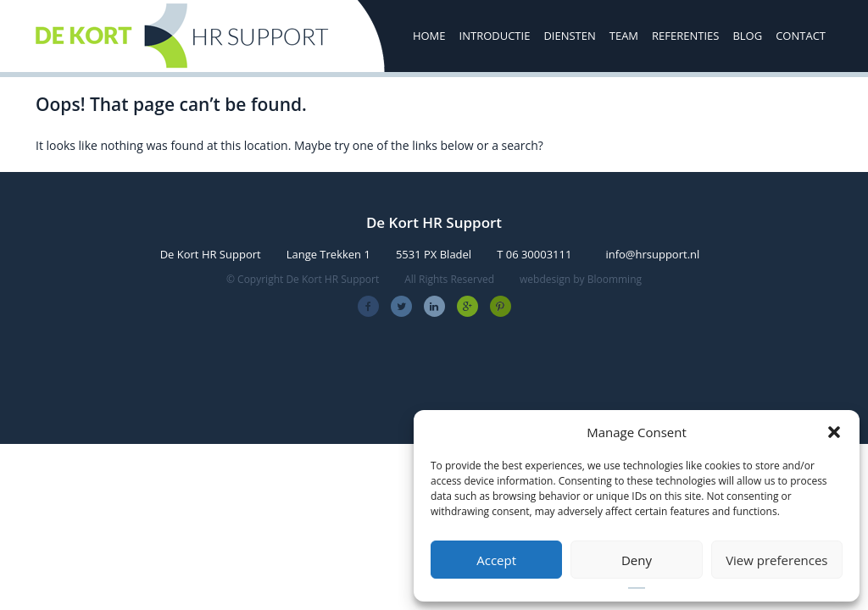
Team (624, 36)
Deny (637, 560)
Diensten (569, 36)
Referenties (685, 36)
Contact (801, 36)
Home (429, 36)
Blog (747, 36)
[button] (834, 432)
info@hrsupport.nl (652, 254)
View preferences (776, 560)
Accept (496, 560)
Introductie (495, 36)
